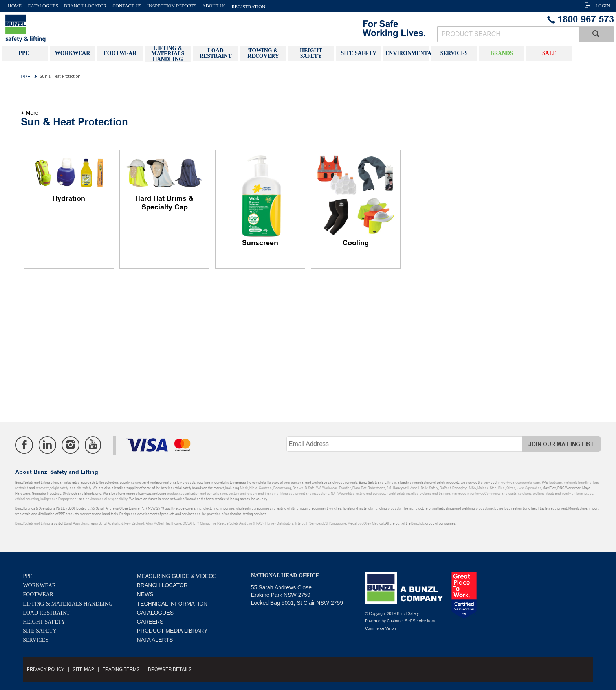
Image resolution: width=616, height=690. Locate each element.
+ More (29, 113)
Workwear (39, 585)
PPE (27, 576)
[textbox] (508, 34)
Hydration (69, 199)
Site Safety (40, 631)
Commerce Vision (380, 629)
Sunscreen (260, 243)
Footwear (38, 594)
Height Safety (44, 622)
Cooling (356, 243)
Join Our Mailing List (561, 444)
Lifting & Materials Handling (68, 604)
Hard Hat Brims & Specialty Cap (164, 203)
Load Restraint (46, 613)
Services (36, 640)
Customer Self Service (406, 621)
